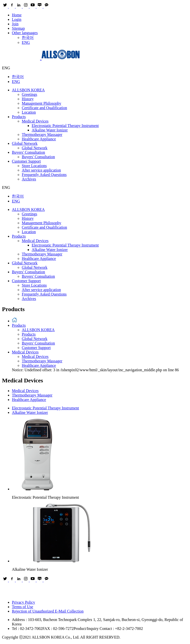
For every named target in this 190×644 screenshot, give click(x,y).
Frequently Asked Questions (44, 175)
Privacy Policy (24, 602)
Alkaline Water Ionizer (50, 130)
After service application (41, 170)
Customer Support (26, 161)
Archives (29, 179)
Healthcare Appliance (39, 139)
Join (15, 24)
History (28, 99)
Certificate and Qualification (44, 108)
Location (29, 112)
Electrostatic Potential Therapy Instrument (65, 126)
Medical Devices (35, 121)
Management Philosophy (42, 103)
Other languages (25, 33)
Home (17, 15)
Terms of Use (23, 607)
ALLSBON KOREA (28, 90)
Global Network (25, 143)
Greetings (29, 94)
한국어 (28, 37)
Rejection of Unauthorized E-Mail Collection (48, 611)
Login (17, 19)
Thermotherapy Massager (42, 135)
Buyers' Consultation (28, 152)
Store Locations (34, 166)
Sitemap (18, 28)
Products (19, 117)
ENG (26, 42)
